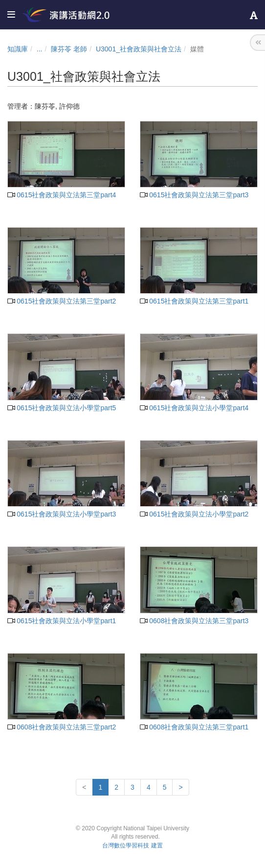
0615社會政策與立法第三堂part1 (194, 301)
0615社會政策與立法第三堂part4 (62, 195)
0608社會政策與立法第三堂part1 (194, 727)
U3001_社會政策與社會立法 (139, 49)
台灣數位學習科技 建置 (132, 845)
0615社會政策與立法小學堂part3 (62, 514)
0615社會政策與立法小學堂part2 (194, 514)
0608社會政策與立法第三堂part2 (62, 727)
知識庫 (18, 49)
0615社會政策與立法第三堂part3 (194, 195)
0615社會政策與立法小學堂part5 (62, 408)
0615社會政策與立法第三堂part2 (62, 301)
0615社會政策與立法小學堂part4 (194, 408)
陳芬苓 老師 (69, 49)
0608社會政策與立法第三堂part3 (194, 621)
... (40, 49)
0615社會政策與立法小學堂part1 (62, 621)
